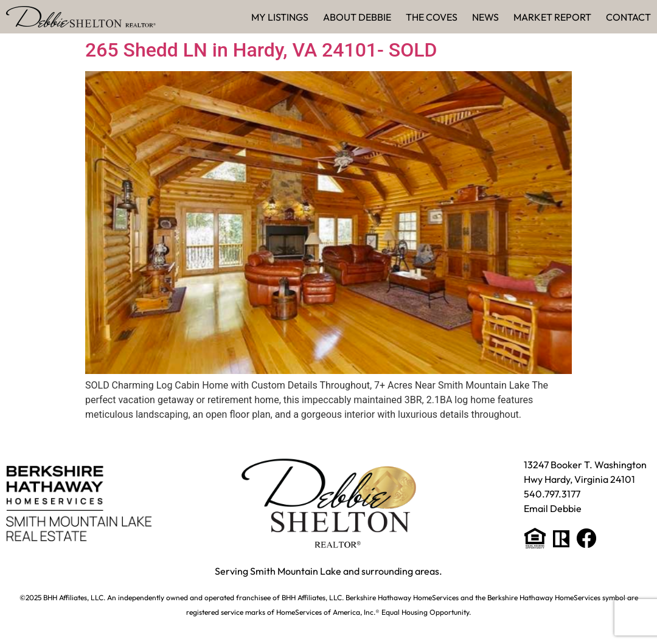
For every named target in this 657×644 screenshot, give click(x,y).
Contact (628, 17)
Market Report (552, 17)
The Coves (432, 17)
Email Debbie (553, 508)
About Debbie (357, 17)
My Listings (280, 17)
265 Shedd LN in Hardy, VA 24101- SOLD (261, 50)
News (485, 17)
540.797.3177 (552, 494)
